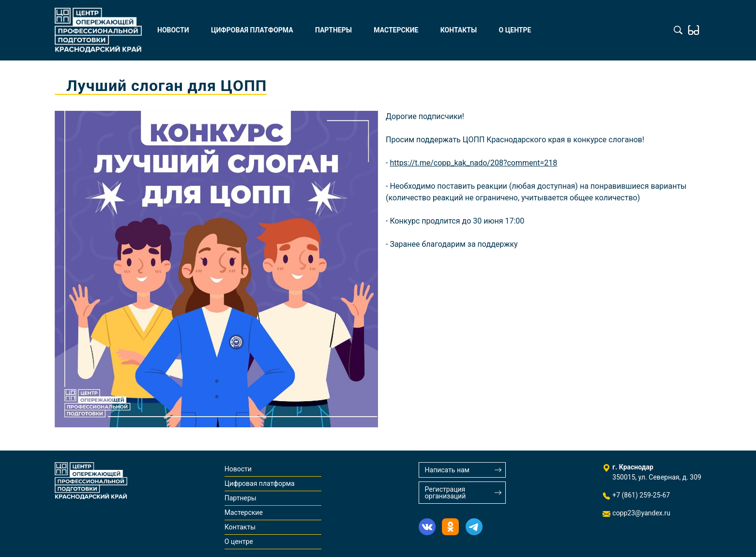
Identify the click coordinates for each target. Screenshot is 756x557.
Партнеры (333, 30)
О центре (515, 30)
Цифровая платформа (252, 30)
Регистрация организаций (446, 493)
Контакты (459, 30)
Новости (173, 30)
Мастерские (396, 30)
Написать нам (447, 470)
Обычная (694, 30)
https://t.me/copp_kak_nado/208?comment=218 (473, 163)
